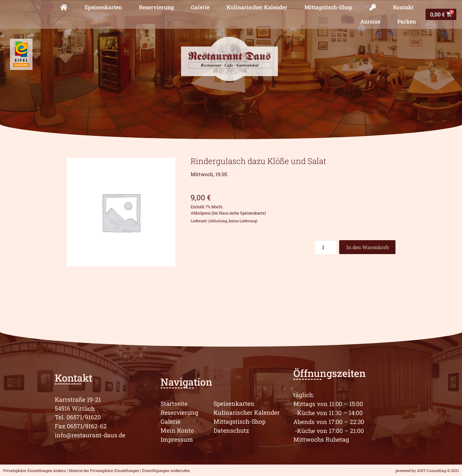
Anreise (370, 22)
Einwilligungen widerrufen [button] (166, 470)
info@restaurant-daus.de (90, 435)
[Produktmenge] (326, 247)
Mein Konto (177, 430)
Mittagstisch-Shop (328, 7)
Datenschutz (231, 430)
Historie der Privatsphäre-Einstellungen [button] (104, 470)
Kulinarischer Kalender (257, 7)
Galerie (200, 7)
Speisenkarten (103, 7)
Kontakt (403, 7)
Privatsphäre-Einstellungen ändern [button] (35, 470)
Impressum (177, 439)
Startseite (174, 403)
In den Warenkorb (367, 247)
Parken (407, 22)
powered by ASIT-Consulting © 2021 (427, 470)
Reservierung (156, 7)
